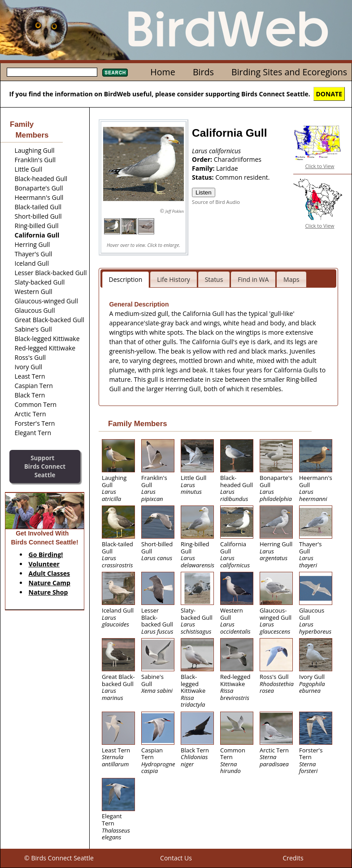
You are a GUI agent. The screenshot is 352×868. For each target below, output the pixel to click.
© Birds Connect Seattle (59, 858)
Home (163, 72)
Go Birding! (46, 555)
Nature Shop (48, 592)
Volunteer (44, 564)
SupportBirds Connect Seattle (45, 466)
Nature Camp (50, 583)
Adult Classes (50, 573)
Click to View (320, 166)
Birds (203, 72)
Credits (293, 858)
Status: (204, 177)
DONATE (329, 94)
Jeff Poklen (175, 211)
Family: (204, 168)
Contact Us (176, 858)
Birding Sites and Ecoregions (289, 72)
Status (214, 279)
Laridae (227, 168)
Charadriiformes (238, 159)
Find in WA (253, 279)
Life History (174, 279)
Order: (203, 159)
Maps (291, 279)
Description (126, 279)
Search (115, 73)
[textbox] (52, 72)
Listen (204, 192)
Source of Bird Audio (216, 202)
